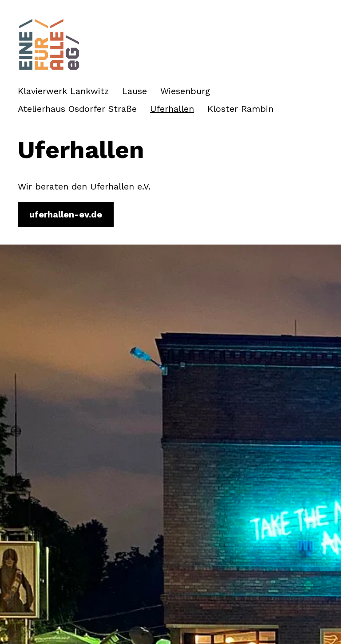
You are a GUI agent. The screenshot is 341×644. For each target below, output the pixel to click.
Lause (135, 91)
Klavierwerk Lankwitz (63, 91)
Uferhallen (172, 109)
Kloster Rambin (240, 109)
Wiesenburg (185, 91)
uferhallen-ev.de (66, 214)
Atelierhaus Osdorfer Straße (77, 109)
